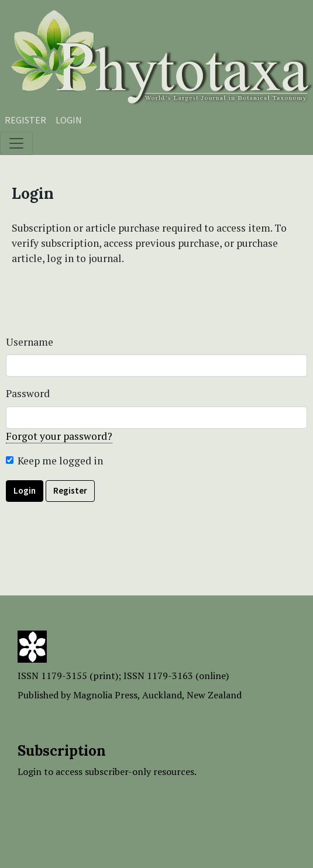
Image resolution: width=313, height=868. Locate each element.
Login (69, 120)
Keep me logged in (60, 461)
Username (30, 342)
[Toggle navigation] (16, 143)
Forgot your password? (59, 436)
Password (28, 393)
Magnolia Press (105, 695)
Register (25, 120)
